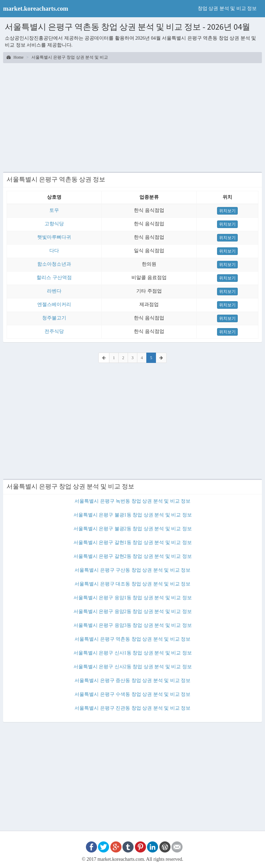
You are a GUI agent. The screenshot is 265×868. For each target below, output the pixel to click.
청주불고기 (54, 318)
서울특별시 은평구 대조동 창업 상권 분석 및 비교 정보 (132, 584)
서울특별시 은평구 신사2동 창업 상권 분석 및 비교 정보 (133, 667)
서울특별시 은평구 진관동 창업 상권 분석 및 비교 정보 (132, 708)
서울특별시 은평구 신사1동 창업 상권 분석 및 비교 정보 (133, 653)
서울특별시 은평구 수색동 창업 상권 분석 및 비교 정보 (132, 694)
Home (15, 57)
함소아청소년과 (54, 264)
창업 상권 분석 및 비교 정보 (227, 8)
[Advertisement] (132, 117)
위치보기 (227, 211)
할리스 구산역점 (54, 278)
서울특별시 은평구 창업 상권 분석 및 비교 (70, 57)
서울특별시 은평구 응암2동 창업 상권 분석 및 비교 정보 (133, 611)
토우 (54, 210)
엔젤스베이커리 (54, 304)
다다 (54, 251)
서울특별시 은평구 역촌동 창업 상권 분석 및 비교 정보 (132, 639)
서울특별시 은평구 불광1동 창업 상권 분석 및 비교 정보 (133, 515)
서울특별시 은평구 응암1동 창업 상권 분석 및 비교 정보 (133, 598)
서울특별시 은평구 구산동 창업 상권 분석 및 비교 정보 (132, 570)
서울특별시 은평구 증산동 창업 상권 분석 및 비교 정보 (132, 680)
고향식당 (54, 224)
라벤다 (54, 291)
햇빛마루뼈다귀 (54, 237)
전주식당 (54, 331)
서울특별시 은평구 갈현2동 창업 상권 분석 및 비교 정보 (133, 556)
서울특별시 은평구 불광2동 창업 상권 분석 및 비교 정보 (133, 529)
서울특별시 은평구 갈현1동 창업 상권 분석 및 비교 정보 (133, 542)
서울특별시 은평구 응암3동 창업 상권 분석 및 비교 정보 (133, 625)
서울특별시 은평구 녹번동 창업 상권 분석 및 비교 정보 (132, 501)
